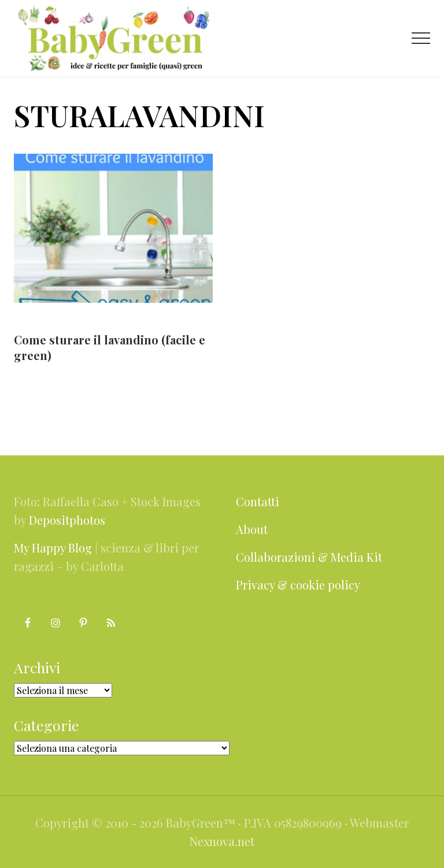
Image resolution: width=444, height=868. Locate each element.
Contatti (258, 501)
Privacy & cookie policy (298, 585)
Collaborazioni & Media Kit (309, 557)
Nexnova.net (222, 841)
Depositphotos (67, 520)
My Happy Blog (53, 548)
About (252, 529)
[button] (421, 38)
